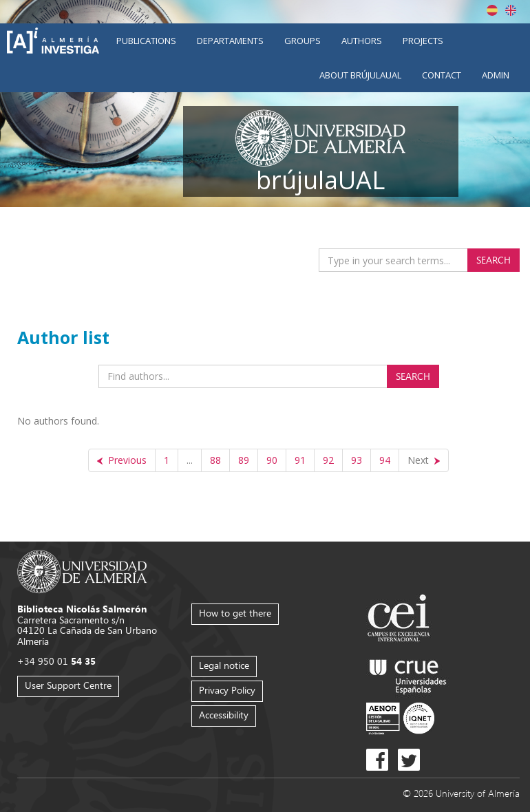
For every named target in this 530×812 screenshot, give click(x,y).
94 (385, 460)
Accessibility (224, 715)
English (511, 10)
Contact (442, 75)
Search (494, 260)
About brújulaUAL (360, 75)
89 (244, 460)
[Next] (424, 460)
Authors (362, 41)
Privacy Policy (227, 690)
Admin (496, 75)
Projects (423, 41)
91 (300, 460)
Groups (303, 41)
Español (492, 10)
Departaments (230, 41)
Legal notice (224, 665)
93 (357, 460)
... (190, 460)
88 (215, 460)
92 (328, 460)
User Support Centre (68, 685)
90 (272, 460)
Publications (146, 41)
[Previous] (122, 460)
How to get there (235, 613)
